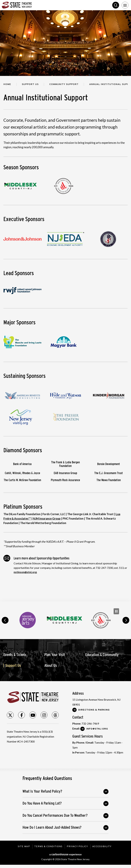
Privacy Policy (77, 847)
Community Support (64, 84)
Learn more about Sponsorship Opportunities (36, 558)
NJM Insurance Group (47, 519)
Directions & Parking (94, 710)
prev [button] (5, 620)
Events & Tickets (15, 655)
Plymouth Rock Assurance (65, 480)
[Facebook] (21, 715)
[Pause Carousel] (116, 611)
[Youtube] (33, 715)
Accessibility (102, 847)
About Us (51, 665)
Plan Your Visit (55, 655)
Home (7, 84)
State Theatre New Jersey (27, 5)
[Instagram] (44, 715)
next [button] (126, 620)
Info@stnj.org (97, 729)
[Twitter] (10, 715)
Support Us (30, 84)
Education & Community (102, 655)
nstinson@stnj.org (25, 572)
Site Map (24, 847)
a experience (65, 854)
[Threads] (55, 715)
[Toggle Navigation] (125, 5)
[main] (65, 306)
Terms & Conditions (48, 847)
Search (116, 5)
